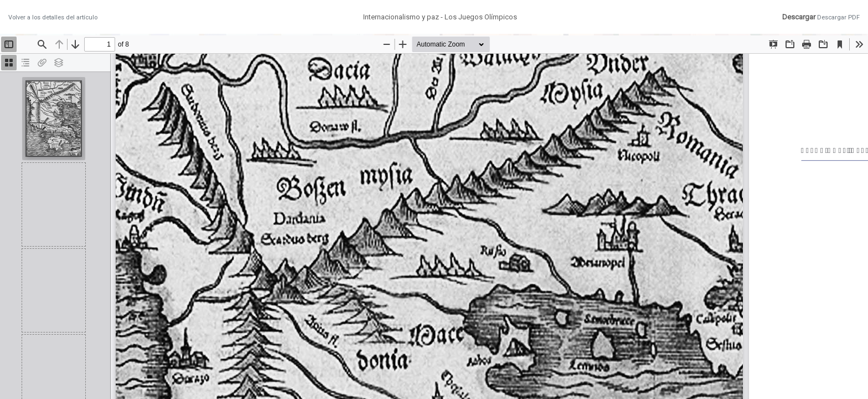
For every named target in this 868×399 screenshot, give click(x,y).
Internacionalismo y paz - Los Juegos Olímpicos (440, 17)
